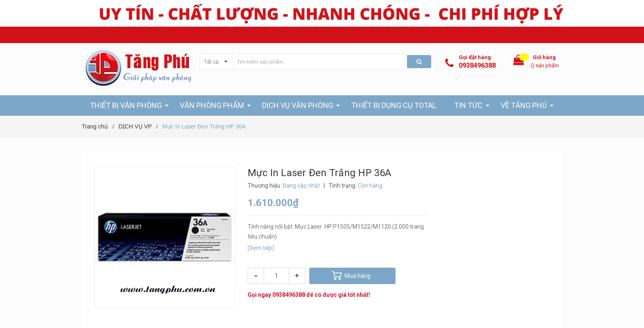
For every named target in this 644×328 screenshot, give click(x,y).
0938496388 (477, 65)
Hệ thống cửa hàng (540, 35)
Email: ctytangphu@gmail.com (197, 35)
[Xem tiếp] (261, 248)
